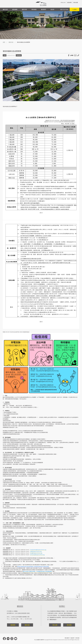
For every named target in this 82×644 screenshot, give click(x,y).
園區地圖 (27, 625)
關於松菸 (5, 9)
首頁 (4, 42)
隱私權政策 (67, 638)
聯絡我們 (72, 638)
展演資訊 (44, 9)
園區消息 (24, 9)
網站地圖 (76, 2)
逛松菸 (52, 9)
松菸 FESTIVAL (64, 9)
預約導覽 (69, 625)
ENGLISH (63, 2)
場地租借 (34, 9)
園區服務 (15, 9)
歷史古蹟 (55, 625)
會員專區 (69, 2)
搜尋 (74, 9)
